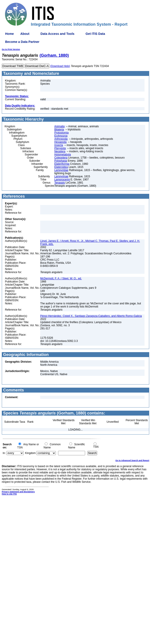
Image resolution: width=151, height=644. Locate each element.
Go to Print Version (11, 49)
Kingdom (30, 453)
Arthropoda (61, 139)
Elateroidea (61, 167)
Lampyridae (61, 170)
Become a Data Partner (22, 42)
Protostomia (61, 133)
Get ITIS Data (95, 34)
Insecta (59, 145)
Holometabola (63, 155)
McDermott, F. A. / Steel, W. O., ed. (61, 278)
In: (4, 453)
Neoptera (60, 151)
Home (9, 34)
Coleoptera (61, 158)
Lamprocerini (62, 180)
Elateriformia (62, 164)
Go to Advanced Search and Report (132, 460)
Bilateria (59, 130)
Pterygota (60, 148)
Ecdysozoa (61, 136)
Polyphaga (61, 161)
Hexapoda (60, 142)
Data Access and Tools (57, 34)
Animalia (59, 126)
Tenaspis (60, 183)
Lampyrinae (61, 176)
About (25, 34)
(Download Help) (60, 66)
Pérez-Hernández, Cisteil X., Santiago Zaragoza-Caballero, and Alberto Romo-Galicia (91, 316)
